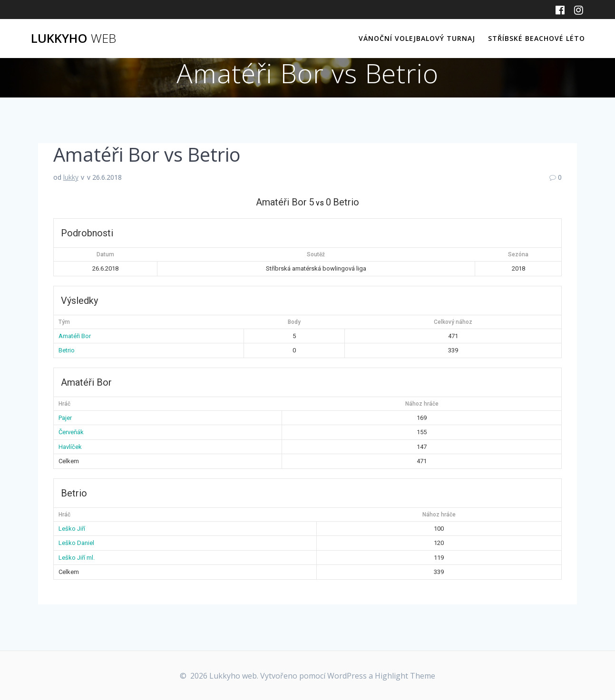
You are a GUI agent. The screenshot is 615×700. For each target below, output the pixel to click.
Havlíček (70, 447)
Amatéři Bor (75, 336)
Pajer (65, 418)
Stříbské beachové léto (537, 38)
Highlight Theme (405, 676)
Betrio (67, 350)
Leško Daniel (76, 543)
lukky (71, 177)
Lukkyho (73, 39)
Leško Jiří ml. (77, 558)
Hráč (64, 404)
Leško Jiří (72, 529)
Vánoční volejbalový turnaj (417, 38)
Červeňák (71, 432)
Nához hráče (422, 404)
